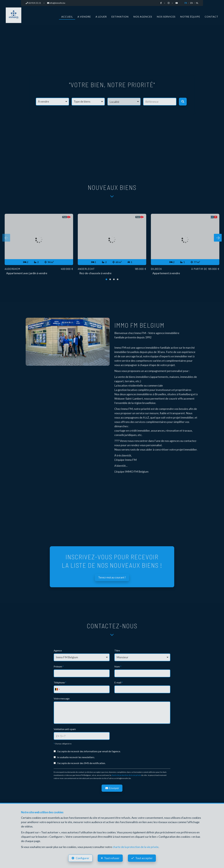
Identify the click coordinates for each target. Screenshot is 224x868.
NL (197, 3)
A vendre (84, 17)
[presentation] (6, 238)
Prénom (59, 666)
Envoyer (112, 788)
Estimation (120, 17)
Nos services (166, 17)
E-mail (119, 682)
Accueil (67, 17)
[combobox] (57, 689)
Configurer (83, 858)
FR (186, 3)
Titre (117, 650)
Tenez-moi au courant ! (112, 577)
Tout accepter (144, 858)
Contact (211, 17)
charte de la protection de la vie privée (135, 847)
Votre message (62, 698)
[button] (124, 102)
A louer (101, 17)
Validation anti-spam (65, 729)
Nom (118, 666)
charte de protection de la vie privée (126, 775)
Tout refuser (112, 858)
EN (191, 3)
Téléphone (60, 682)
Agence (58, 650)
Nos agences (143, 17)
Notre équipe (190, 17)
